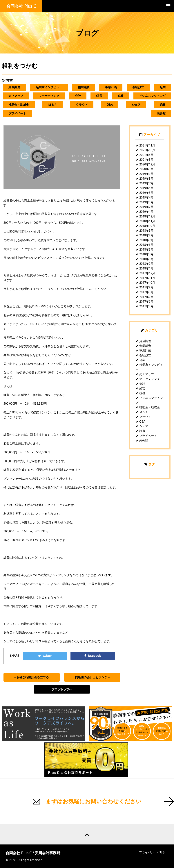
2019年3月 (146, 202)
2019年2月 (146, 207)
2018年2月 (146, 264)
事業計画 (111, 87)
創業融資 (84, 87)
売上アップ (16, 96)
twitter (45, 656)
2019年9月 (146, 174)
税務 (121, 96)
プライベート (17, 113)
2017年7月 (146, 297)
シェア (136, 105)
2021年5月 (146, 160)
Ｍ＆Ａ (52, 105)
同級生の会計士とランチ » (92, 677)
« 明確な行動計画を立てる (32, 677)
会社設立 (138, 87)
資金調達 (14, 87)
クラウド (82, 105)
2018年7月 (146, 240)
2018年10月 (147, 226)
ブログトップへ (62, 689)
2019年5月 (146, 193)
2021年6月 (146, 155)
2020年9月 (146, 169)
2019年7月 (146, 183)
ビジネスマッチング (152, 96)
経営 (99, 96)
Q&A (110, 105)
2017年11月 (147, 278)
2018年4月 (146, 254)
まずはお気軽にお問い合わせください (94, 801)
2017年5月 (146, 306)
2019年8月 (146, 178)
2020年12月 (147, 164)
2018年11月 (147, 221)
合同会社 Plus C (21, 6)
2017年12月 (147, 273)
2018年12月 (147, 216)
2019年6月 (146, 188)
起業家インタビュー (49, 87)
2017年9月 (146, 287)
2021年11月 (147, 145)
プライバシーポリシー (154, 852)
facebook (93, 656)
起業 (163, 87)
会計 (78, 96)
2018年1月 (146, 268)
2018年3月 (146, 259)
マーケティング (49, 96)
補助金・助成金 (19, 105)
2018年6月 (146, 245)
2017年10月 (147, 283)
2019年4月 (146, 197)
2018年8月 (146, 235)
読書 (163, 105)
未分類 (161, 113)
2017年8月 (146, 292)
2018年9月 (146, 231)
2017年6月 (146, 301)
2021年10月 (147, 150)
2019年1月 (146, 212)
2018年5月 (146, 249)
